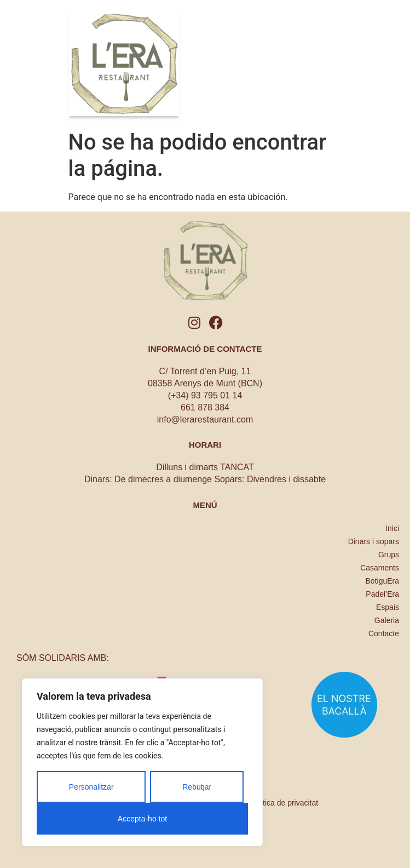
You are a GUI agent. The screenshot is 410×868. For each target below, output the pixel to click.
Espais (388, 607)
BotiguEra (382, 581)
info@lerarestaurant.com (205, 419)
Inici (392, 528)
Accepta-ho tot (142, 819)
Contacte (384, 633)
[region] (142, 762)
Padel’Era (382, 594)
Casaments (380, 568)
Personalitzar (91, 787)
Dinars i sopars (374, 541)
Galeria (387, 620)
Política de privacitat (284, 803)
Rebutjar (197, 787)
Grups (389, 555)
